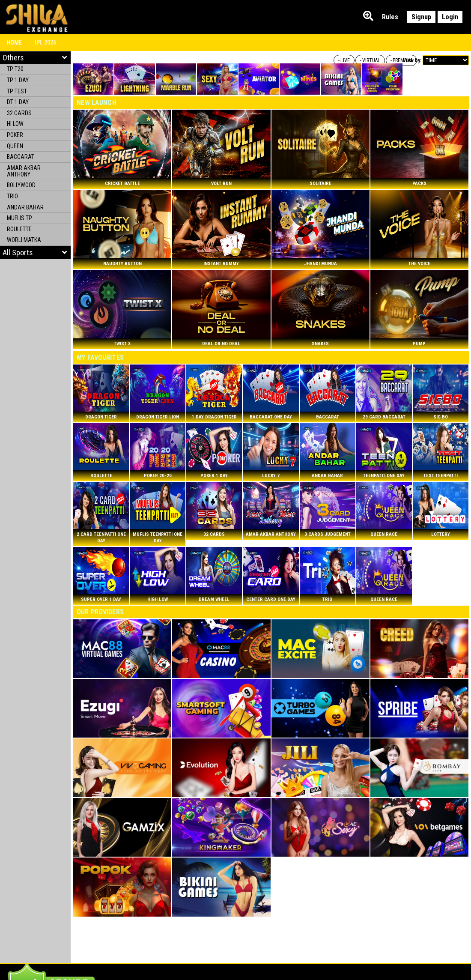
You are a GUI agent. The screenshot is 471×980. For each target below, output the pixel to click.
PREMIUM (402, 60)
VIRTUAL (371, 60)
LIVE (345, 60)
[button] (35, 253)
